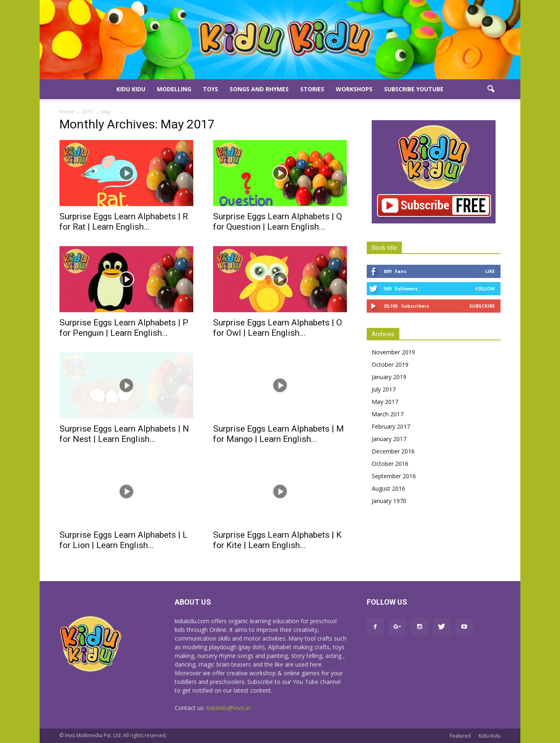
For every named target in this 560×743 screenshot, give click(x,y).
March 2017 (388, 414)
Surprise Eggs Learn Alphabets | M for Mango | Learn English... (279, 434)
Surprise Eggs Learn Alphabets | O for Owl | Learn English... (278, 328)
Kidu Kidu (131, 89)
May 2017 (385, 402)
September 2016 (394, 476)
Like (490, 271)
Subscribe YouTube (414, 89)
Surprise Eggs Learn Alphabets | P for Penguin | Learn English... (124, 328)
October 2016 (390, 464)
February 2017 (391, 426)
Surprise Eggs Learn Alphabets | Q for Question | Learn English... (278, 222)
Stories (312, 89)
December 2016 (393, 451)
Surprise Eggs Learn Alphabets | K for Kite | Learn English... (277, 540)
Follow (485, 288)
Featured (460, 736)
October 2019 (390, 364)
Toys (210, 89)
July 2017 (384, 389)
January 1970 (389, 501)
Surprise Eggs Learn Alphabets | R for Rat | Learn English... (124, 222)
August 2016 (388, 488)
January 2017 (389, 439)
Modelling (174, 89)
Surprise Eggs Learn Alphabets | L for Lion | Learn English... (123, 540)
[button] (491, 89)
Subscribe (482, 306)
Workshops (354, 89)
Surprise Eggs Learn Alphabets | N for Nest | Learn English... (124, 434)
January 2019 (389, 377)
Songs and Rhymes (259, 89)
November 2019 (393, 352)
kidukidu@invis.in (229, 708)
